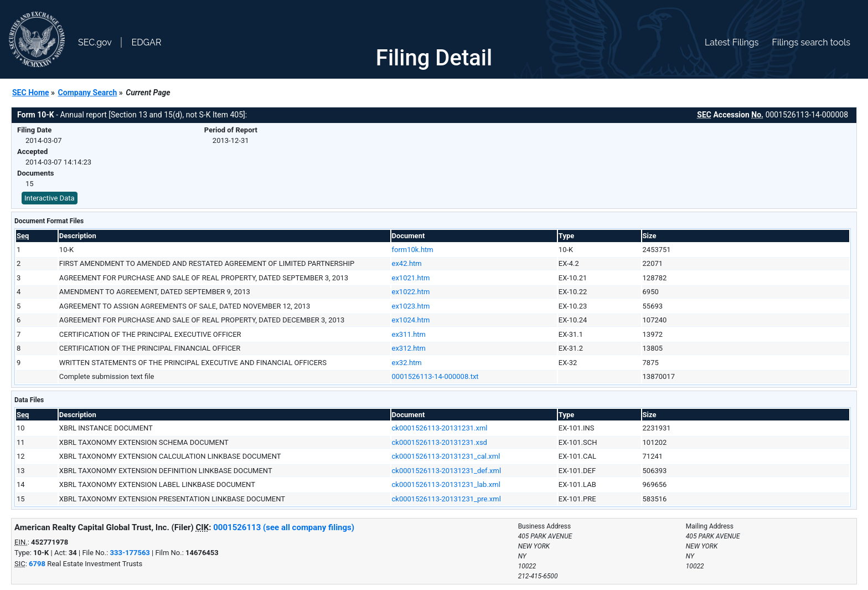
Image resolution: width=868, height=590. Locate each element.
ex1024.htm (411, 320)
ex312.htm (409, 348)
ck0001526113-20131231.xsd (440, 442)
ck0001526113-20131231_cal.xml (446, 456)
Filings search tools (811, 42)
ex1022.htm (411, 292)
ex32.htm (407, 363)
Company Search (88, 93)
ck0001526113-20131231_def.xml (447, 471)
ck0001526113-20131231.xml (440, 428)
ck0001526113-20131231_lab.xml (446, 484)
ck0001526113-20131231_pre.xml (446, 499)
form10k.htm (413, 250)
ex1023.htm (411, 306)
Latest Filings (732, 42)
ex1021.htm (411, 278)
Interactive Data (50, 198)
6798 (37, 564)
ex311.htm (409, 334)
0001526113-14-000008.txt (435, 376)
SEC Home (31, 93)
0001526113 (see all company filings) (284, 527)
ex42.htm (407, 263)
